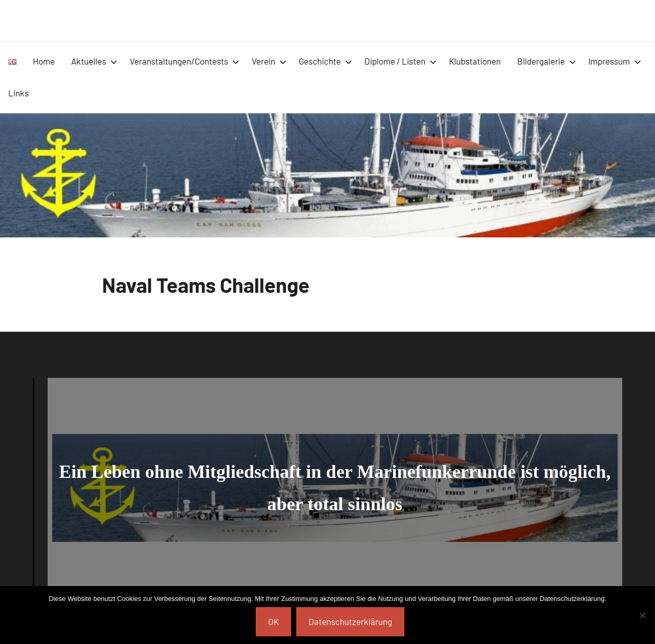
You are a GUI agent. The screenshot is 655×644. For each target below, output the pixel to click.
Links (18, 93)
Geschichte (325, 61)
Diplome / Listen (401, 61)
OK (273, 621)
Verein (269, 61)
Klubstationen (475, 61)
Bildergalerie (547, 61)
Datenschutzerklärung (350, 621)
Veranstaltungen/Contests (185, 61)
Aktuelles (94, 61)
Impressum (615, 61)
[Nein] (642, 615)
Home (44, 61)
